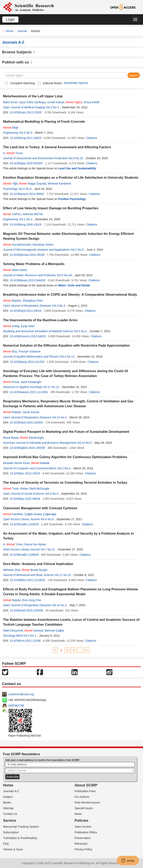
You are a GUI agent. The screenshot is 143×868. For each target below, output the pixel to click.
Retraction (81, 844)
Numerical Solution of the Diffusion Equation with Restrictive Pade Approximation (67, 345)
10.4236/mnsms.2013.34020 (28, 336)
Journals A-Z (11, 791)
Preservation (83, 838)
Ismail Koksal (56, 102)
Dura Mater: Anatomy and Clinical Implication (38, 564)
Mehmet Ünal (12, 570)
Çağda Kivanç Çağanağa (40, 514)
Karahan (13, 514)
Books (7, 802)
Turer (11, 489)
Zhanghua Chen (33, 301)
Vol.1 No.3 (26, 219)
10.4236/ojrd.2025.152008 (26, 610)
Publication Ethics (86, 832)
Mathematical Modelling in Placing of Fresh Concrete (44, 122)
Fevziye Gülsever (30, 351)
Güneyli (34, 631)
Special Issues (84, 808)
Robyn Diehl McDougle (35, 489)
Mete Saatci (15, 270)
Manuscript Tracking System (21, 827)
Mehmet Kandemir (59, 184)
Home (9, 31)
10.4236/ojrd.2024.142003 (26, 422)
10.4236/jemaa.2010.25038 (27, 255)
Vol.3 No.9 (52, 494)
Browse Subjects (19, 52)
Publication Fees (85, 791)
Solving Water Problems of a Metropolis (34, 264)
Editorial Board (52, 83)
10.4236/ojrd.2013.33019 (26, 311)
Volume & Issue (13, 849)
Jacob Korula (31, 412)
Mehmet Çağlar (54, 631)
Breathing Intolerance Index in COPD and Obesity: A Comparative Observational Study (70, 295)
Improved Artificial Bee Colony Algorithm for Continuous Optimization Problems (65, 457)
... (80, 650)
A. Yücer (13, 153)
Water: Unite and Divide (74, 285)
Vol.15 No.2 (59, 605)
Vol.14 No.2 (59, 417)
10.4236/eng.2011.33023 (26, 138)
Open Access (83, 827)
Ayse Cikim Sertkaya (32, 102)
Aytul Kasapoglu (31, 382)
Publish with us (17, 62)
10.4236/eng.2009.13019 (26, 225)
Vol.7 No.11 (48, 549)
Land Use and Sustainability (77, 168)
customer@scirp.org (21, 694)
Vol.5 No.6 (25, 189)
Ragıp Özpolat (33, 184)
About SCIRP (86, 785)
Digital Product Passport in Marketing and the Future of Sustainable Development (66, 432)
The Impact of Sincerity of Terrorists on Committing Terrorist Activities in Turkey (65, 483)
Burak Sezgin (34, 570)
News (78, 814)
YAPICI (12, 214)
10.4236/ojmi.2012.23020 (26, 112)
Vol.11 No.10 (63, 575)
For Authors (82, 797)
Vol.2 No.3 (52, 107)
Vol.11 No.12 (51, 387)
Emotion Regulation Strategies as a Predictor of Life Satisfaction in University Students (71, 178)
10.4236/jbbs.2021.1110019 (27, 580)
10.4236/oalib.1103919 (24, 524)
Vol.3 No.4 (80, 331)
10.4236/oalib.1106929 (24, 555)
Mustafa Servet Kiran (16, 463)
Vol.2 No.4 (64, 468)
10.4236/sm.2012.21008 (25, 641)
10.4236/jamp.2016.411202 (27, 362)
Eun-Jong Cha (32, 600)
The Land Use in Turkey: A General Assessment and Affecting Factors (57, 147)
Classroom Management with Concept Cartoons (40, 508)
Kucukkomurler (17, 245)
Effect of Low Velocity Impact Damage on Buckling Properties (51, 208)
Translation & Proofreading (20, 838)
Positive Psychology (72, 199)
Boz (10, 351)
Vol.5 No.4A (64, 275)
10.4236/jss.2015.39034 (25, 499)
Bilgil (11, 128)
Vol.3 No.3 (26, 133)
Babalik (40, 463)
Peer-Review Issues (87, 802)
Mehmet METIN (33, 214)
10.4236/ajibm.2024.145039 (27, 448)
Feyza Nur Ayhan (35, 544)
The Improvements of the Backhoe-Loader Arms (40, 320)
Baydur (12, 301)
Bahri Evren (10, 102)
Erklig (11, 326)
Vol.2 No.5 (77, 250)
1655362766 (16, 706)
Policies (81, 821)
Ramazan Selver (43, 245)
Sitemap (8, 808)
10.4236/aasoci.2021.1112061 (29, 392)
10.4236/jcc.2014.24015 (25, 473)
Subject (8, 797)
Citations (92, 138)
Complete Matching (23, 83)
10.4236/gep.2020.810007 (26, 163)
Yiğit (10, 184)
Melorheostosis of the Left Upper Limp (33, 96)
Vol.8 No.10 (76, 158)
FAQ (6, 844)
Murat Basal (11, 438)
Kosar (11, 382)
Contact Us (10, 814)
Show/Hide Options (76, 83)
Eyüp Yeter (28, 326)
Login (10, 19)
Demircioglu (32, 438)
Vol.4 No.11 (67, 357)
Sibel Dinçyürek (13, 631)
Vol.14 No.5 (84, 443)
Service (10, 821)
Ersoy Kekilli (92, 102)
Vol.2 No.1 (30, 636)
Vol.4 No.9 (47, 519)
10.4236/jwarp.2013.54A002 (28, 280)
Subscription (11, 832)
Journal (22, 31)
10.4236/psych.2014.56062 (27, 194)
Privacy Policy (83, 849)
